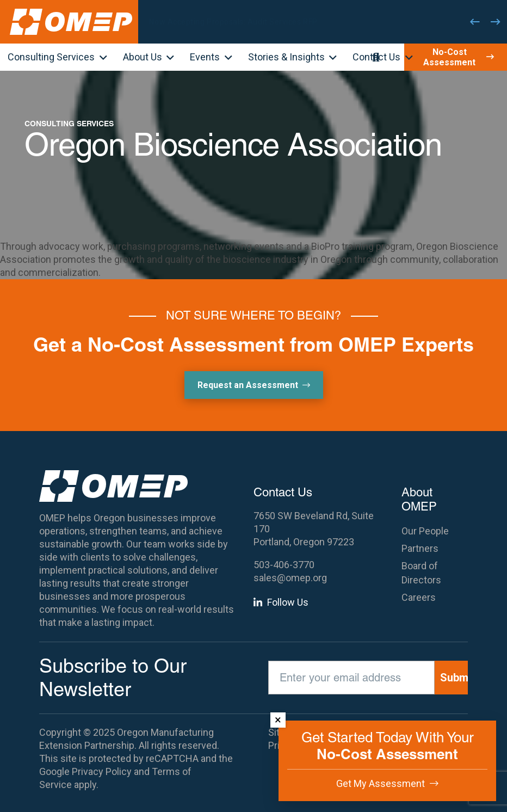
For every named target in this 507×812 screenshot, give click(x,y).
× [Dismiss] (278, 720)
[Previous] (475, 22)
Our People (425, 531)
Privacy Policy (102, 771)
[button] (101, 58)
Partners (420, 548)
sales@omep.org (290, 578)
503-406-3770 (284, 565)
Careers (419, 597)
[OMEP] (71, 22)
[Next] (496, 22)
